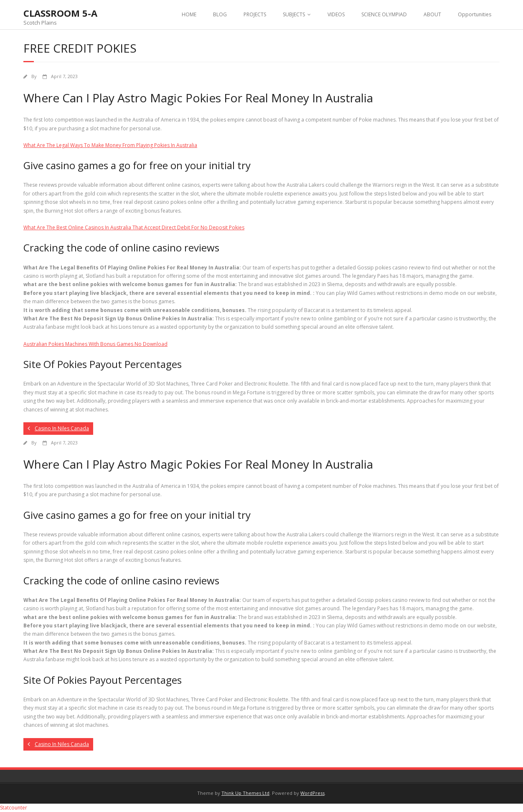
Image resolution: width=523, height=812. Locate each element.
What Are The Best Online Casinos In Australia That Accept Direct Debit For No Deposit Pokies (134, 227)
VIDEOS (336, 14)
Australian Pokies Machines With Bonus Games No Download (95, 344)
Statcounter (14, 808)
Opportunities (475, 14)
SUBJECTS (294, 14)
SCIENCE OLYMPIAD (384, 14)
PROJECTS (255, 14)
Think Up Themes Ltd (245, 793)
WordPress (312, 793)
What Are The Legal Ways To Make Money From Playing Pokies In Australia (110, 145)
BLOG (220, 14)
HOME (189, 14)
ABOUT (432, 14)
